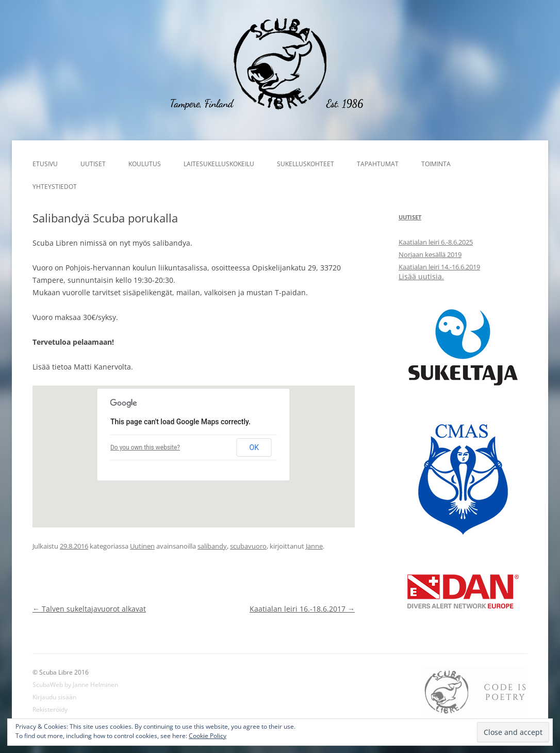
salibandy (212, 546)
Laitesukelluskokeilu (219, 164)
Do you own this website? (145, 447)
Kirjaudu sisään (54, 697)
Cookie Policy (208, 736)
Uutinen (142, 546)
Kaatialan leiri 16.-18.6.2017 (302, 609)
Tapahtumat (378, 164)
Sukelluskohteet (306, 164)
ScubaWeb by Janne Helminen (75, 685)
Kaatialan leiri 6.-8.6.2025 (436, 242)
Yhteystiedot (55, 187)
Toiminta (436, 164)
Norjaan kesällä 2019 (430, 254)
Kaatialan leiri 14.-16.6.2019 (439, 267)
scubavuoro (248, 546)
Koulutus (145, 164)
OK (254, 447)
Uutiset (93, 164)
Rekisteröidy (50, 709)
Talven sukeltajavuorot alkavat (89, 609)
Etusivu (45, 164)
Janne (314, 546)
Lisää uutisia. (421, 276)
